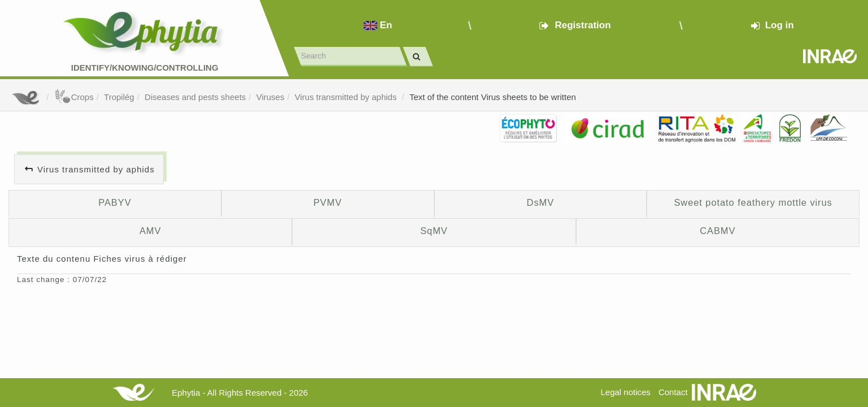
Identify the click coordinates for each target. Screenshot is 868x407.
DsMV (541, 202)
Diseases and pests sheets (195, 97)
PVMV (328, 202)
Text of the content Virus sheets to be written (493, 97)
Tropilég (119, 97)
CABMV (717, 231)
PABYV (115, 202)
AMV (150, 231)
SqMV (434, 231)
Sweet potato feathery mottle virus (753, 202)
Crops (74, 97)
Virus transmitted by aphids (347, 97)
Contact (673, 392)
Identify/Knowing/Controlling (145, 68)
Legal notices (625, 392)
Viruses (271, 97)
